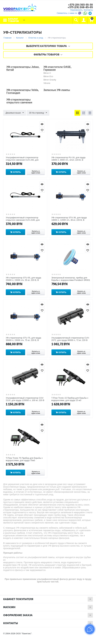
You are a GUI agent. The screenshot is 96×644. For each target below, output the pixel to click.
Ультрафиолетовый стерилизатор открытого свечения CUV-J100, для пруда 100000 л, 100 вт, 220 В (23, 220)
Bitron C (47, 73)
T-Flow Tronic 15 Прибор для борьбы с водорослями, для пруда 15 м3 (70, 399)
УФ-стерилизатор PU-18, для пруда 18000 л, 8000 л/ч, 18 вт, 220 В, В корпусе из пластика (69, 160)
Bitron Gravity (50, 80)
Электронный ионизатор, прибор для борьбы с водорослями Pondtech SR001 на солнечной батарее (71, 280)
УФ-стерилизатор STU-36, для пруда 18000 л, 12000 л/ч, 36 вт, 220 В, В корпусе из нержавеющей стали (69, 220)
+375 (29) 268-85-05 (80, 7)
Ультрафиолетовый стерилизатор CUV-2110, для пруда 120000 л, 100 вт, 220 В (25, 399)
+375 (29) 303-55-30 (80, 5)
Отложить (42, 130)
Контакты (88, 10)
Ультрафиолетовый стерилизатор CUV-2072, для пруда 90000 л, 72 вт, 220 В (70, 339)
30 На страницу (38, 113)
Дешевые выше (15, 113)
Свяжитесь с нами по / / (74, 13)
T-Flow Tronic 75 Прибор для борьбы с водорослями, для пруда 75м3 (24, 459)
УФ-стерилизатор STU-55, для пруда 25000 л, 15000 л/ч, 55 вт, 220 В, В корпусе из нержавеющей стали (23, 280)
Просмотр (42, 124)
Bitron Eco (48, 76)
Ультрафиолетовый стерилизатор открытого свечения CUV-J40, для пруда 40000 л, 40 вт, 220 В (22, 160)
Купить (17, 172)
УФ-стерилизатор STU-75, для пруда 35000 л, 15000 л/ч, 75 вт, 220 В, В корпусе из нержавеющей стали (23, 340)
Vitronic (47, 83)
